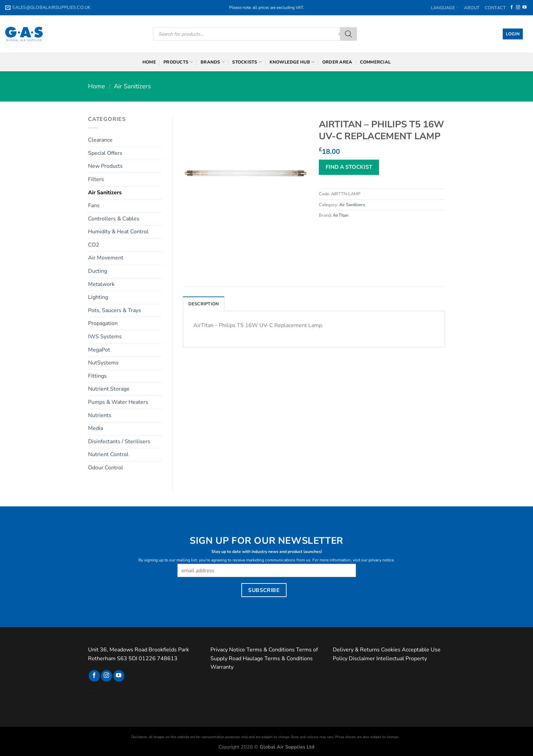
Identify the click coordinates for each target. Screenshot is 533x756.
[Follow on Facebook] (512, 7)
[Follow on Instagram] (518, 7)
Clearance (100, 140)
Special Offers (105, 153)
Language (445, 8)
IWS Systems (105, 337)
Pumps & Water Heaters (118, 402)
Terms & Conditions (271, 650)
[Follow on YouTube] (525, 7)
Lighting (98, 297)
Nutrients (100, 415)
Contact (495, 8)
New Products (105, 166)
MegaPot (99, 350)
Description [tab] (204, 304)
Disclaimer (362, 659)
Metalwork (101, 284)
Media (96, 428)
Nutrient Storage (109, 389)
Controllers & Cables (114, 219)
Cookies (391, 650)
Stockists (247, 62)
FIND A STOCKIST (349, 167)
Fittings (97, 376)
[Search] (348, 34)
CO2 (94, 245)
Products (178, 62)
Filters (96, 179)
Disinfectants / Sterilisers (119, 442)
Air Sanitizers (132, 86)
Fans (94, 205)
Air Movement (106, 258)
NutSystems (103, 363)
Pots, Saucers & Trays (115, 310)
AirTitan (341, 215)
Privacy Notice (228, 650)
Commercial (375, 62)
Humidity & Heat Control (118, 232)
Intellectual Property (402, 659)
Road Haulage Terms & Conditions (271, 659)
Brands (213, 62)
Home (149, 62)
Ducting (98, 271)
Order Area (337, 62)
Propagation (103, 323)
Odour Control (106, 468)
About (472, 8)
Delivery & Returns (356, 650)
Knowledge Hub (292, 62)
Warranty (222, 667)
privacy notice (381, 560)
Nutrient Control (108, 454)
